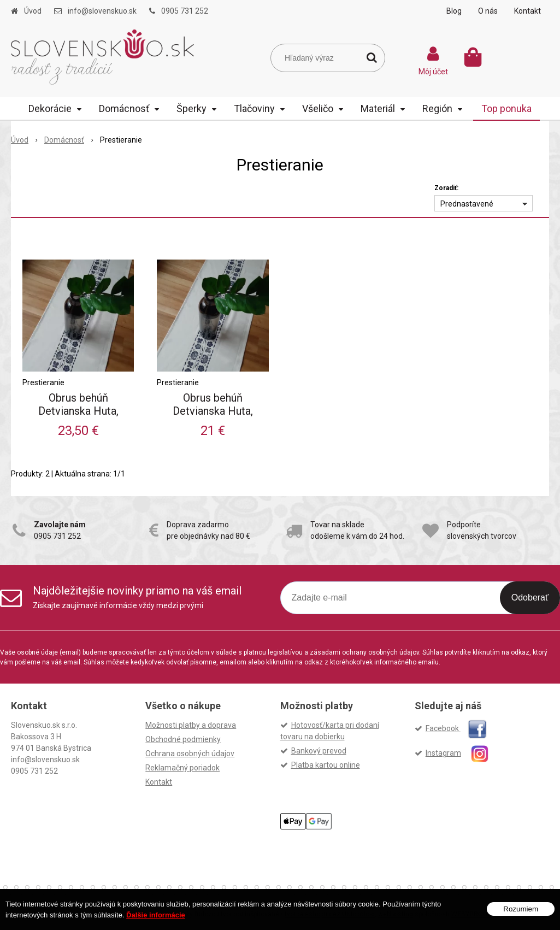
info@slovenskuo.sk (102, 11)
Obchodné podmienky (183, 739)
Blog (454, 11)
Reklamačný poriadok (182, 768)
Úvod (33, 11)
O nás (488, 11)
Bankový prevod (319, 751)
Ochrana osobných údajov (190, 754)
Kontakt (527, 11)
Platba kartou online (326, 765)
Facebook (456, 728)
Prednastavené (467, 204)
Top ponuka (506, 108)
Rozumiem (521, 909)
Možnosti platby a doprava (191, 725)
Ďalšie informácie (156, 915)
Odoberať (530, 598)
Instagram (462, 753)
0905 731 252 (185, 11)
